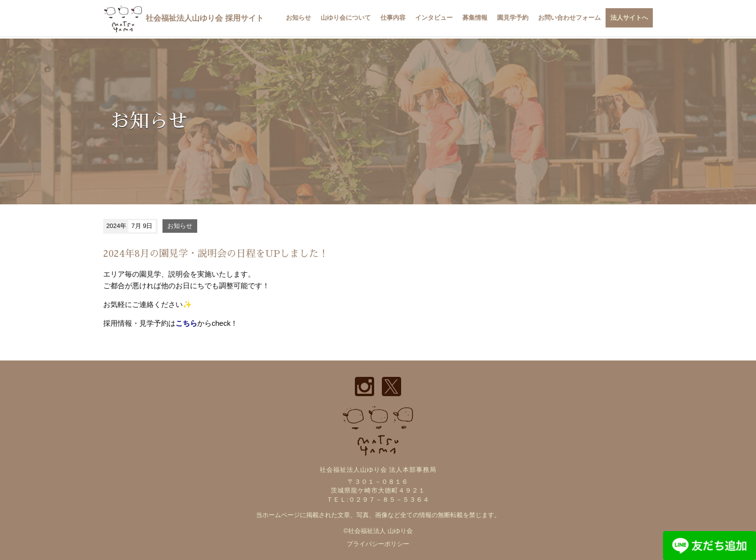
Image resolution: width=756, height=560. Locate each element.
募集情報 (475, 18)
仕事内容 (393, 18)
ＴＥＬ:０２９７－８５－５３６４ (378, 500)
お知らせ (298, 18)
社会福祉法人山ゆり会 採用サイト (183, 18)
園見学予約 (513, 18)
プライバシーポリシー (378, 544)
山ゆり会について (346, 18)
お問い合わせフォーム (569, 18)
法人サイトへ (629, 18)
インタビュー (434, 18)
